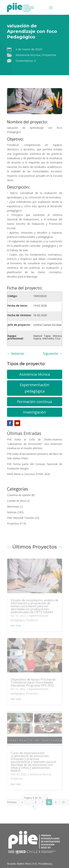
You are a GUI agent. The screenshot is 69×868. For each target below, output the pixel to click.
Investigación (34, 412)
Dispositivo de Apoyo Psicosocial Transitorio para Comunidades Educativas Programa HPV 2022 (33, 682)
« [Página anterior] (22, 802)
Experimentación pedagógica (35, 388)
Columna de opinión (19, 495)
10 (63, 802)
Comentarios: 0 (26, 61)
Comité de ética (16, 501)
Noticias (12, 512)
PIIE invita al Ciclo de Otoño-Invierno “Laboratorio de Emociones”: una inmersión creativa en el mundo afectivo (35, 444)
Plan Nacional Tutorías (21, 518)
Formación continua (34, 402)
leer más (16, 625)
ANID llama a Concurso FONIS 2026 (29, 474)
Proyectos (49, 55)
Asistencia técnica (28, 55)
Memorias (13, 506)
